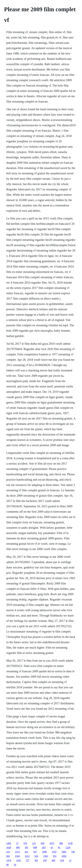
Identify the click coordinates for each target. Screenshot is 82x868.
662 (8, 856)
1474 (9, 860)
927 (35, 852)
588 (61, 843)
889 (18, 847)
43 (52, 847)
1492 (9, 843)
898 (35, 847)
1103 (54, 852)
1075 (52, 843)
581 (27, 847)
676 (25, 843)
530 (73, 852)
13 (70, 860)
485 (53, 860)
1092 (64, 856)
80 (8, 865)
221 (8, 852)
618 (62, 860)
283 (44, 847)
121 (34, 843)
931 (55, 856)
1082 (64, 852)
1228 (68, 847)
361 (36, 860)
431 (27, 852)
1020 (9, 847)
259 (45, 860)
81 (59, 847)
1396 (44, 852)
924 (36, 856)
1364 (17, 856)
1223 (27, 856)
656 (43, 843)
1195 (18, 860)
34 (15, 865)
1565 (46, 856)
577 (28, 860)
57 (17, 843)
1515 (17, 852)
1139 (70, 843)
